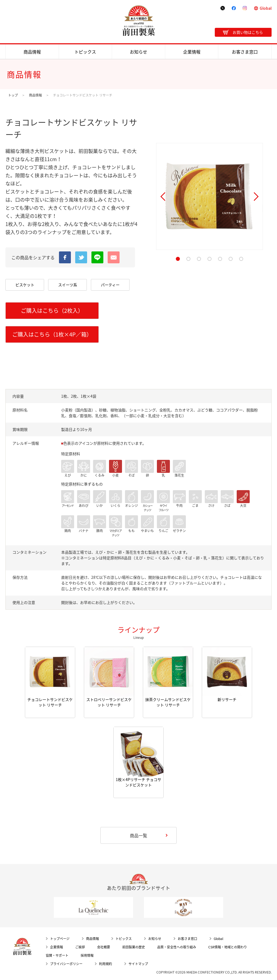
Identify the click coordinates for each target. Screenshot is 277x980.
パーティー (110, 285)
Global (266, 8)
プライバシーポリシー (66, 964)
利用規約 (105, 964)
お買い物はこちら (248, 32)
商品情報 (32, 52)
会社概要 (104, 947)
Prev (163, 197)
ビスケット (25, 285)
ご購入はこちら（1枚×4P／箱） (52, 334)
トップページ (60, 939)
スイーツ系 (68, 285)
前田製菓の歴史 (134, 947)
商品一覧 (138, 835)
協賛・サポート (57, 955)
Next (256, 197)
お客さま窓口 (245, 52)
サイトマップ (138, 964)
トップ (13, 95)
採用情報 (87, 955)
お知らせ (138, 52)
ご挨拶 (80, 947)
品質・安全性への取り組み (177, 947)
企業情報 (192, 52)
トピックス (85, 52)
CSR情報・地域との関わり (228, 947)
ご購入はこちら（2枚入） (52, 310)
